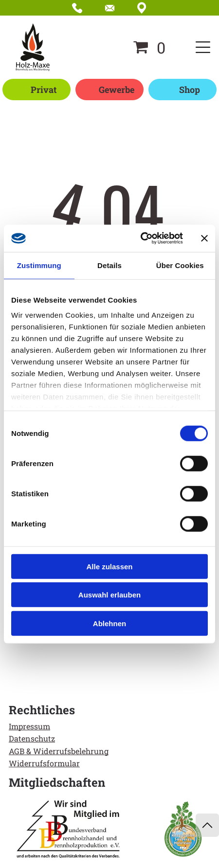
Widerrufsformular (44, 763)
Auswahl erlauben (109, 595)
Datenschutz (32, 738)
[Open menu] (203, 47)
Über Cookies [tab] (180, 265)
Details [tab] (109, 265)
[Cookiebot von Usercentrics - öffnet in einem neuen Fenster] (140, 238)
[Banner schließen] (204, 238)
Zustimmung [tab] (39, 265)
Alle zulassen (109, 566)
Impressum (29, 726)
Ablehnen (109, 623)
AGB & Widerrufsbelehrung (59, 751)
